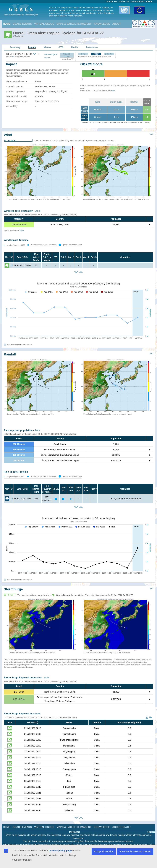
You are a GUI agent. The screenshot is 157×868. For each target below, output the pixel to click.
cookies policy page (60, 851)
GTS (61, 47)
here (113, 91)
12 (12, 265)
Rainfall (134, 102)
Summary (15, 47)
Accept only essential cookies (135, 851)
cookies (151, 832)
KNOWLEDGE (102, 24)
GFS (83, 54)
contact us (124, 1)
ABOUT (117, 24)
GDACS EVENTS (22, 24)
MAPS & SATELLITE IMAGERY (74, 24)
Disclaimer (75, 832)
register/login (137, 1)
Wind (98, 102)
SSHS (22, 231)
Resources (92, 47)
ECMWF (109, 54)
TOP (151, 134)
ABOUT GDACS (121, 827)
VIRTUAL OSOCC (44, 24)
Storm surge (116, 102)
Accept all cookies (104, 851)
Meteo (47, 47)
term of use (112, 1)
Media (75, 47)
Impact (32, 47)
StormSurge (13, 589)
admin (149, 1)
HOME (7, 24)
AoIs (38, 211)
